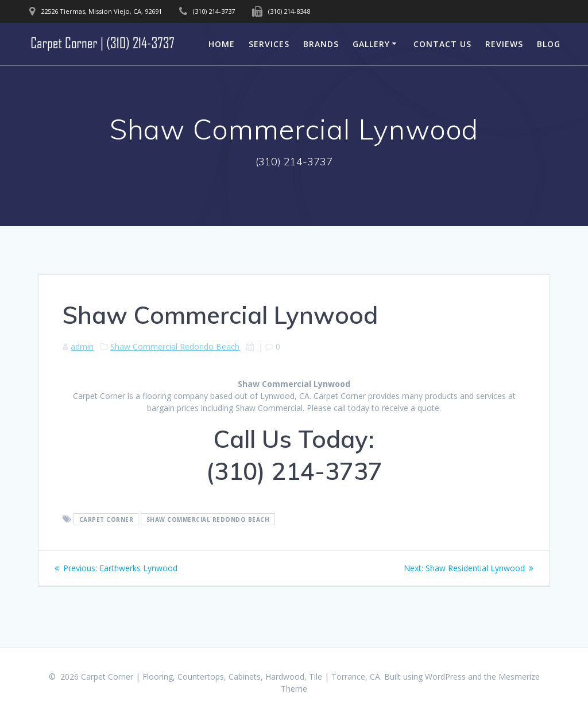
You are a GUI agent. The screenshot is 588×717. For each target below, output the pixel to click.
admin (82, 346)
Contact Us (442, 44)
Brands (321, 44)
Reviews (504, 44)
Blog (549, 44)
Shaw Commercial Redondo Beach (175, 346)
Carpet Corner (107, 520)
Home (222, 44)
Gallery (371, 44)
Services (269, 44)
